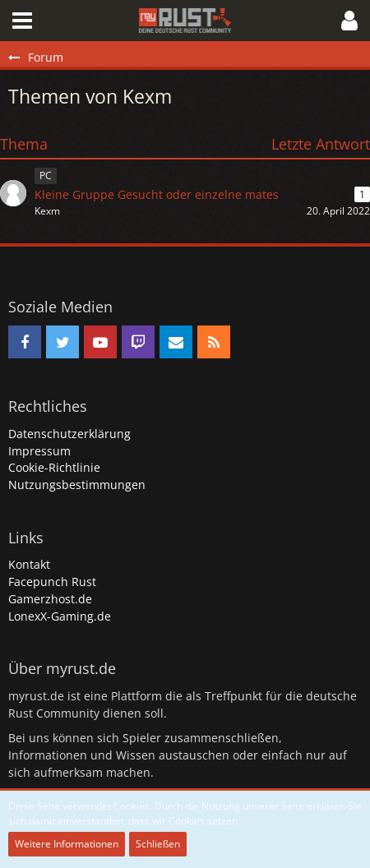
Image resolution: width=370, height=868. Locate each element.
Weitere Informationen (67, 844)
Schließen (158, 844)
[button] (22, 21)
